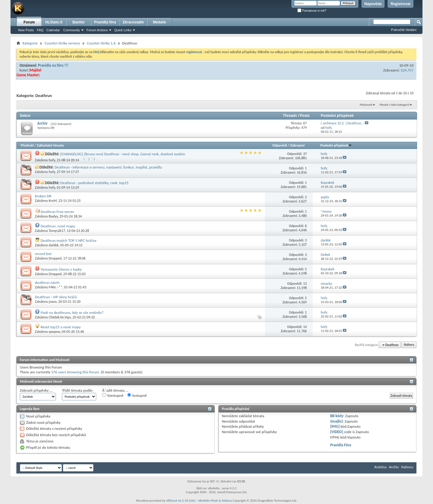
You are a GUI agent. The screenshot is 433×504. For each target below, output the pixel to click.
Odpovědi (280, 145)
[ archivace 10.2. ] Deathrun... (342, 123)
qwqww (54, 332)
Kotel (24, 70)
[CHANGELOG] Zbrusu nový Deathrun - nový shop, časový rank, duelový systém (123, 154)
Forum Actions (97, 30)
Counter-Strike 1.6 (101, 43)
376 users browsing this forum (75, 372)
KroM (53, 201)
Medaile (159, 22)
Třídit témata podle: (78, 390)
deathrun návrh (47, 282)
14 (305, 327)
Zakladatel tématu (50, 145)
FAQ (40, 30)
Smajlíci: (337, 421)
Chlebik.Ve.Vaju (60, 317)
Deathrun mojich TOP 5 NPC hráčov (69, 240)
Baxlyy (53, 216)
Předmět (27, 145)
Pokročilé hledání (404, 30)
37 (305, 154)
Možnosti (366, 105)
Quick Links (123, 30)
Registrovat (401, 4)
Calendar (53, 30)
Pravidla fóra (105, 22)
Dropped (55, 258)
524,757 (407, 70)
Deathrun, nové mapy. (58, 226)
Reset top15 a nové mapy (61, 327)
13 (305, 284)
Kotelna (380, 467)
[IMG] (335, 426)
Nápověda (373, 4)
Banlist (78, 22)
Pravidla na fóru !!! (53, 65)
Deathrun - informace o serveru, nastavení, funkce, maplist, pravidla (108, 167)
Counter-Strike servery (62, 43)
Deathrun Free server (57, 212)
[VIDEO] (337, 432)
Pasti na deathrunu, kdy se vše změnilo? (72, 313)
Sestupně (137, 395)
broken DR (43, 196)
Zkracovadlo (133, 22)
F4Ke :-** (55, 287)
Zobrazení (297, 145)
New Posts (26, 30)
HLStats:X (54, 22)
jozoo (53, 302)
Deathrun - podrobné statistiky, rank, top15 (94, 183)
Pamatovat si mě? (312, 11)
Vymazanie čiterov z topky (61, 269)
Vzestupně (113, 395)
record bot (43, 254)
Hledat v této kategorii (394, 105)
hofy (52, 160)
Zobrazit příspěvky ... (36, 390)
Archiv (42, 123)
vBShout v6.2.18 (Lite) (181, 501)
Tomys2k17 (57, 231)
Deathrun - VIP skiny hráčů (56, 297)
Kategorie (30, 43)
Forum (29, 22)
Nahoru (409, 345)
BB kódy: (337, 416)
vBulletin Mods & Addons (215, 501)
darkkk (54, 245)
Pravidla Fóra (341, 445)
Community (72, 30)
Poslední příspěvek (336, 145)
